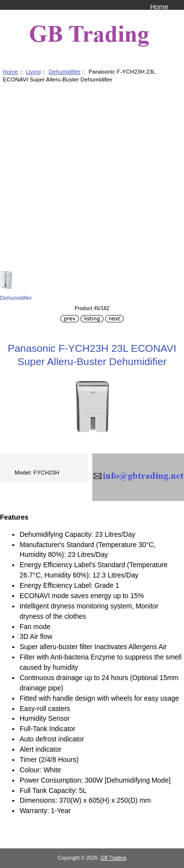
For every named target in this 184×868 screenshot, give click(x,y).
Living (33, 71)
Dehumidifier (65, 71)
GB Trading (114, 858)
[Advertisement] (92, 178)
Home (159, 7)
